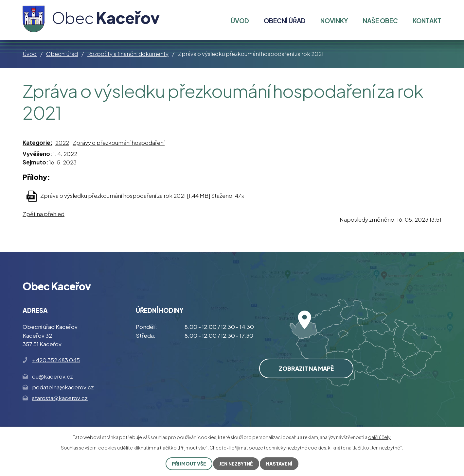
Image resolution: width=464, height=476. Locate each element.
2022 (62, 143)
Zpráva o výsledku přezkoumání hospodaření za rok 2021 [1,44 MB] (125, 195)
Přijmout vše (189, 464)
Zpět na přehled (44, 214)
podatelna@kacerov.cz (63, 387)
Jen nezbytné (236, 464)
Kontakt (427, 21)
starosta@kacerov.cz (60, 398)
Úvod (30, 54)
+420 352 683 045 (56, 360)
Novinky (334, 21)
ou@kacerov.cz (53, 376)
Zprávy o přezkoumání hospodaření (119, 143)
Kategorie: (37, 143)
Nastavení (279, 464)
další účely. (380, 437)
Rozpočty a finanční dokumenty (128, 54)
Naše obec (380, 21)
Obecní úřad (62, 54)
